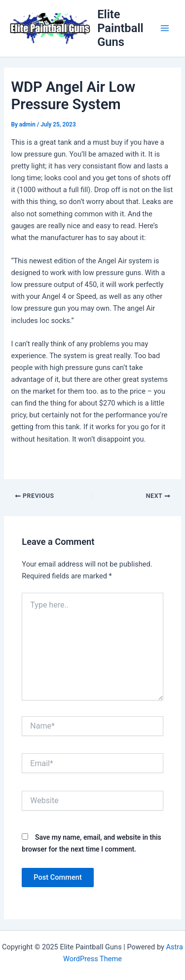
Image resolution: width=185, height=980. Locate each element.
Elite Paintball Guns (120, 28)
